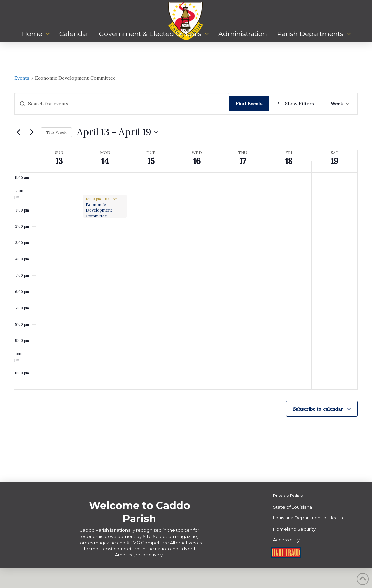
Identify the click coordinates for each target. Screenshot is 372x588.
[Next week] (32, 152)
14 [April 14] (105, 181)
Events (22, 78)
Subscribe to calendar (318, 429)
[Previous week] (18, 152)
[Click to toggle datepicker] (117, 152)
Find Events (251, 104)
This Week (56, 152)
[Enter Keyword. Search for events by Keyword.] (123, 104)
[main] (186, 272)
